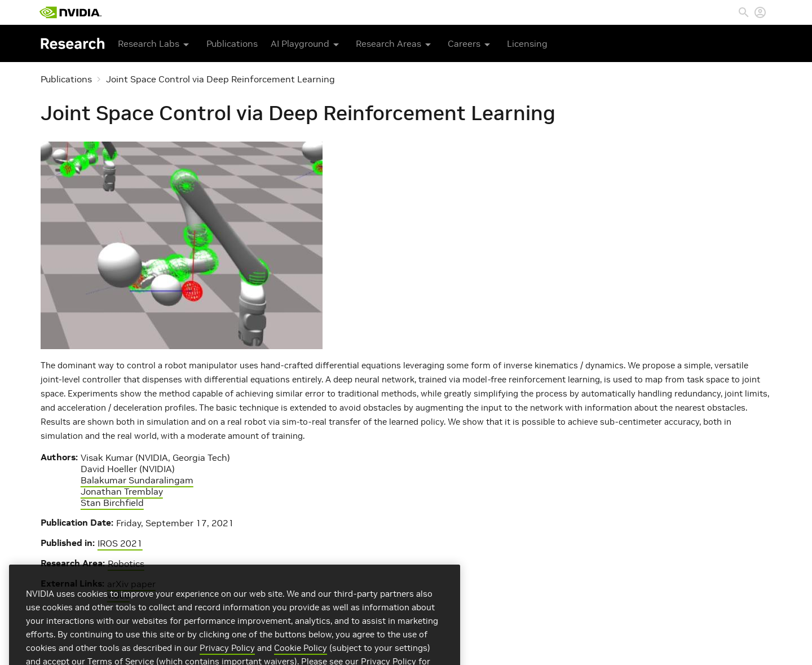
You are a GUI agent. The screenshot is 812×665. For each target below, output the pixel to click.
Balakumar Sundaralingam (137, 480)
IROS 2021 (120, 543)
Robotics (126, 563)
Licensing (527, 43)
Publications (232, 43)
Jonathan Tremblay (122, 491)
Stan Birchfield (112, 503)
